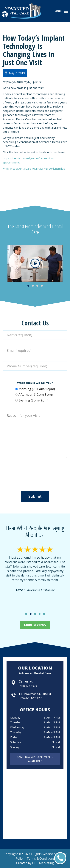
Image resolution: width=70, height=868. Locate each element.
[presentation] (35, 473)
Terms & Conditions (41, 858)
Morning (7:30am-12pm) (37, 389)
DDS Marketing (43, 863)
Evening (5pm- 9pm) (33, 400)
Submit (35, 496)
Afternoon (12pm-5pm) (36, 394)
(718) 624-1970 (28, 686)
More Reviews (35, 625)
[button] (5, 14)
